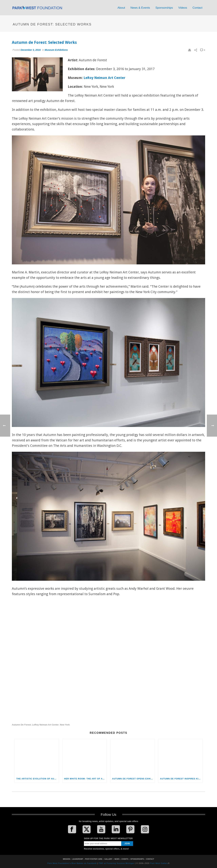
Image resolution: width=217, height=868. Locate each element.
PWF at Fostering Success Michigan (116, 863)
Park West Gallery (159, 863)
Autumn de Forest (21, 725)
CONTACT (150, 859)
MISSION (66, 859)
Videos (183, 8)
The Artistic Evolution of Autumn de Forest (38, 779)
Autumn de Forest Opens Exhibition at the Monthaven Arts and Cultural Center (133, 779)
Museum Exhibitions (56, 50)
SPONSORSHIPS (137, 859)
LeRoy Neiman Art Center (104, 78)
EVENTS (125, 859)
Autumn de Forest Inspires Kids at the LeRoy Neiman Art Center (181, 779)
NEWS (117, 859)
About (121, 8)
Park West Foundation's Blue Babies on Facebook (72, 863)
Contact (197, 8)
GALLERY (108, 859)
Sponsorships (164, 8)
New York (65, 725)
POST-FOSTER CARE (94, 859)
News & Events (140, 8)
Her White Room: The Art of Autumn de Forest (86, 779)
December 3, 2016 (31, 50)
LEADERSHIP (77, 859)
